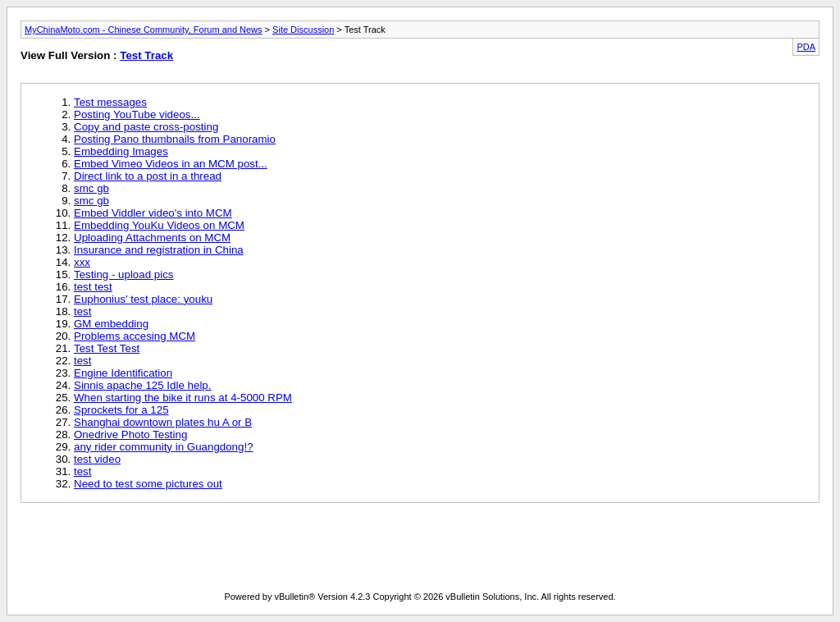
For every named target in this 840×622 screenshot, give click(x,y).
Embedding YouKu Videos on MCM (159, 225)
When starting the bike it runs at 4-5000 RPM (183, 398)
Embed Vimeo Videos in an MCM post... (171, 164)
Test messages (110, 102)
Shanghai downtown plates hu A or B (163, 422)
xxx (82, 262)
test (82, 311)
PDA (806, 47)
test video (97, 459)
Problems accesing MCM (135, 336)
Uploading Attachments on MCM (152, 238)
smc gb (91, 188)
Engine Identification (123, 373)
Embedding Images (121, 151)
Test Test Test (107, 348)
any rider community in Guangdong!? (164, 447)
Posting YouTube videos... (137, 114)
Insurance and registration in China (159, 250)
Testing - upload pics (124, 274)
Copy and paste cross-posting (146, 127)
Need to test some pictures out (148, 484)
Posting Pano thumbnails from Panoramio (175, 139)
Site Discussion (303, 30)
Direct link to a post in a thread (148, 176)
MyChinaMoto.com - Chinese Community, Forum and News (144, 30)
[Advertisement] (319, 551)
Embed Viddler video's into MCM (153, 213)
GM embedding (111, 324)
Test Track (146, 55)
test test (93, 287)
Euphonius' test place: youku (143, 299)
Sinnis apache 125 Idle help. (142, 385)
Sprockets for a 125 (121, 410)
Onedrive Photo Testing (130, 434)
